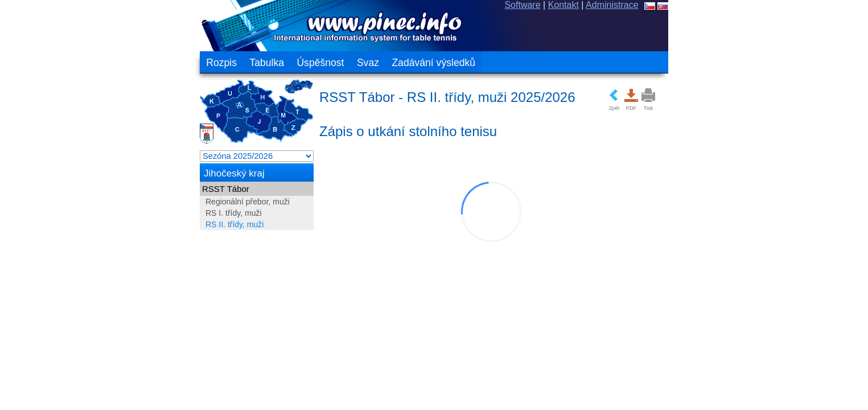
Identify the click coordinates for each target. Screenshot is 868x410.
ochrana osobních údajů (768, 372)
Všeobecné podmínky (665, 372)
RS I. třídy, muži (80, 213)
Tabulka (113, 63)
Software (676, 5)
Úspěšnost (166, 63)
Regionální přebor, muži (94, 202)
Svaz (214, 63)
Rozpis (68, 63)
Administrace (766, 5)
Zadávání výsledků (280, 63)
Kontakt (717, 5)
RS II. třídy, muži (81, 224)
